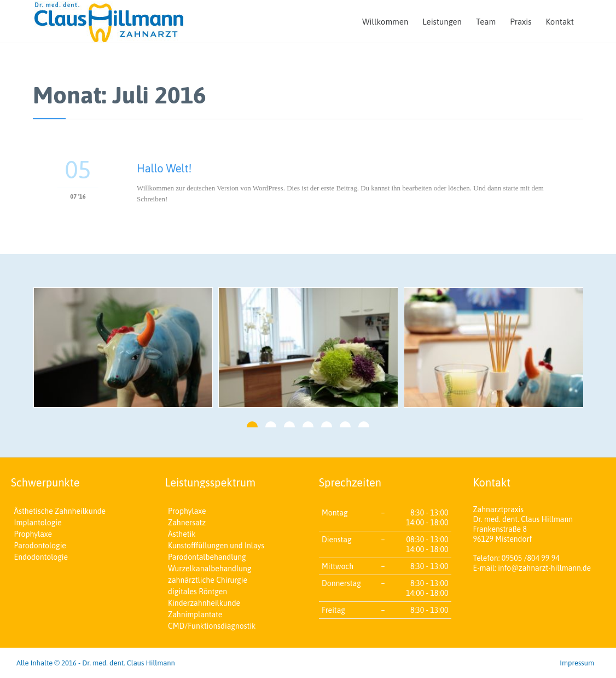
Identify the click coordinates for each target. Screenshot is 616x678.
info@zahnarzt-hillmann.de (544, 568)
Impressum (577, 663)
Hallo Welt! (164, 168)
